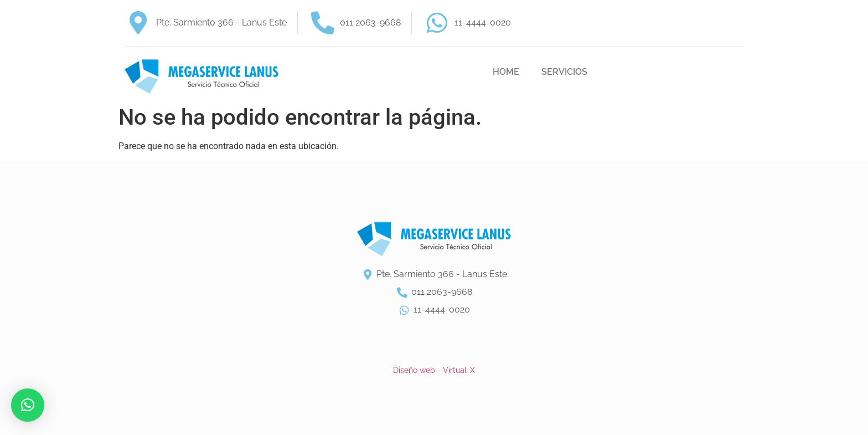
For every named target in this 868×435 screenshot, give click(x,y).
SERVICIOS (564, 72)
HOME (506, 72)
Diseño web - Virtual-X (434, 370)
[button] (28, 405)
